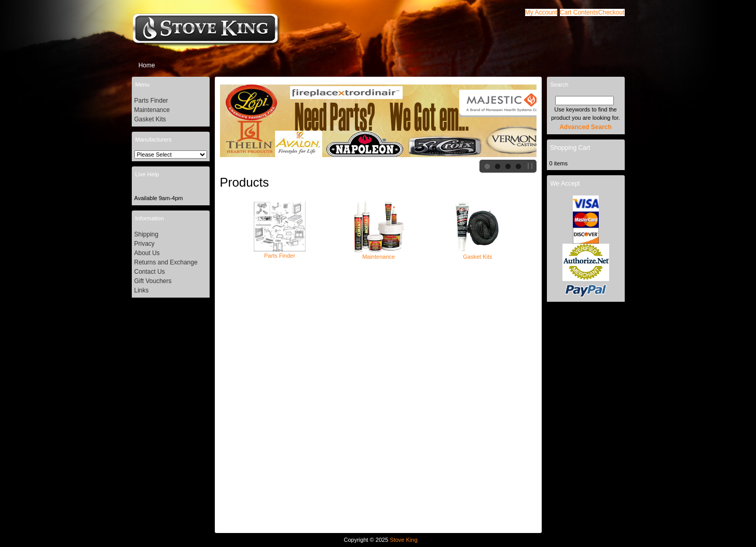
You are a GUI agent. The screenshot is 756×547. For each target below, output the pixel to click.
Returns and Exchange (166, 262)
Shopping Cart (571, 148)
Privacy (145, 244)
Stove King (403, 540)
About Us (147, 253)
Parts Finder (280, 253)
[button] (579, 12)
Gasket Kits (477, 254)
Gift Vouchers (153, 281)
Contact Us (150, 272)
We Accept (565, 184)
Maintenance (379, 254)
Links (142, 290)
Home (147, 65)
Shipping (147, 234)
